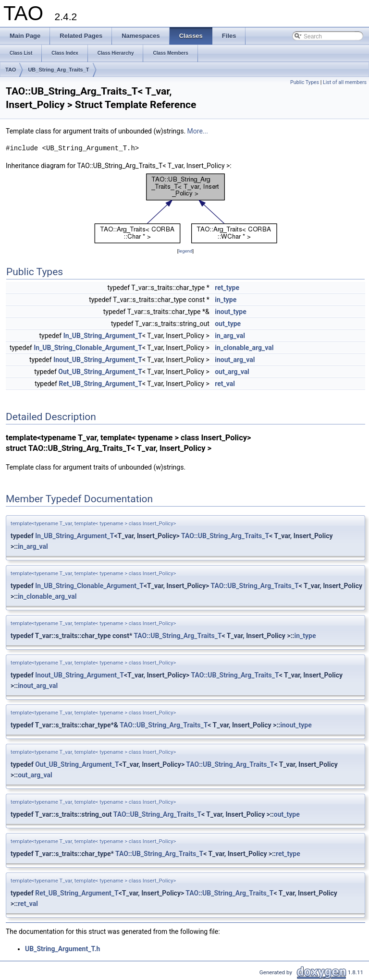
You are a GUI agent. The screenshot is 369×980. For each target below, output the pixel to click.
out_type (228, 324)
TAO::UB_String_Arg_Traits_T (225, 536)
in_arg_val (230, 336)
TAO (11, 70)
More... (198, 131)
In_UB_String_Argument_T (103, 336)
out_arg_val (232, 372)
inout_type (230, 312)
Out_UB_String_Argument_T (100, 372)
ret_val (225, 384)
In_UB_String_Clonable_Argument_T (88, 348)
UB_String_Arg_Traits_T (58, 70)
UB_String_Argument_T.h (62, 949)
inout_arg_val (235, 360)
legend (185, 251)
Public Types (305, 82)
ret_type (227, 288)
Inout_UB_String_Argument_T (98, 360)
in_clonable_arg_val (244, 348)
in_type (226, 300)
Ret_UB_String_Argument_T (100, 384)
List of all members (345, 82)
